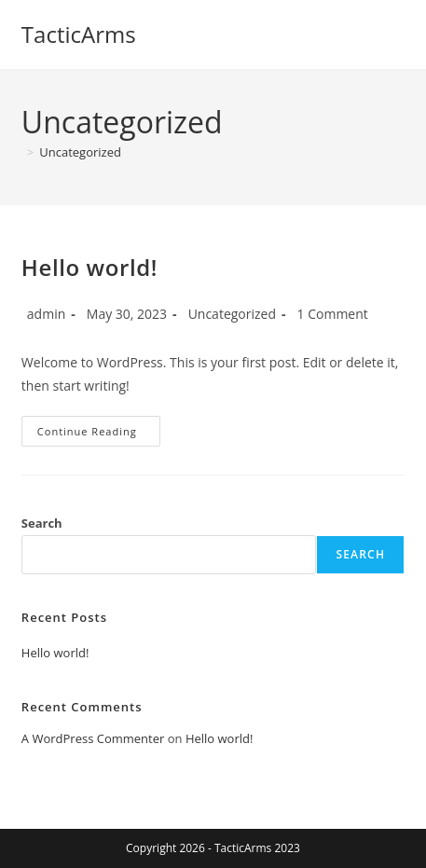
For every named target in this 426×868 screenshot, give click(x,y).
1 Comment (333, 314)
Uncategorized (80, 152)
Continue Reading (99, 434)
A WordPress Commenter (93, 738)
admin (46, 314)
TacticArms (79, 34)
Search (42, 523)
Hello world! (89, 267)
